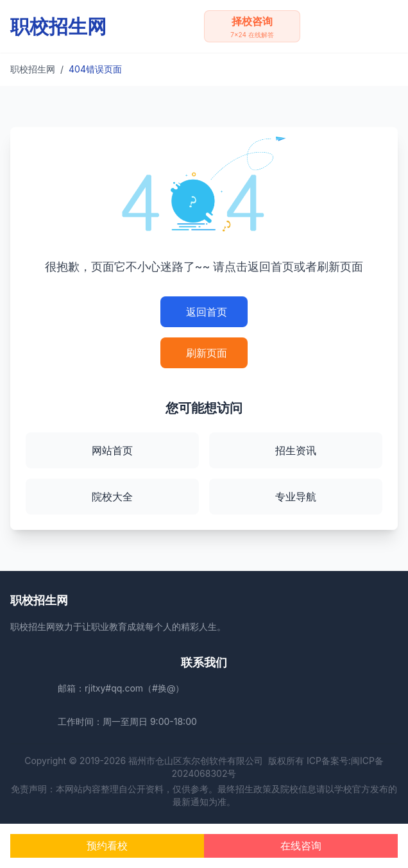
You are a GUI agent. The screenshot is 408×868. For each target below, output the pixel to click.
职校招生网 (33, 69)
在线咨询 (301, 846)
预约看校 (107, 846)
